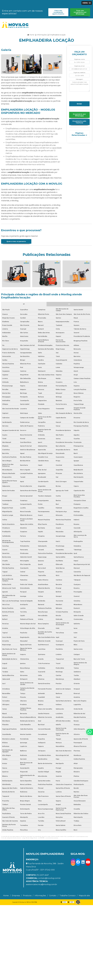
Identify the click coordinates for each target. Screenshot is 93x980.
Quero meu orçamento (16, 241)
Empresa (16, 896)
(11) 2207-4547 (37, 875)
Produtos (27, 896)
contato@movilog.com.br (43, 878)
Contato (53, 896)
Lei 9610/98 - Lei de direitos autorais (48, 838)
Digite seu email (79, 66)
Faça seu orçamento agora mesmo (58, 12)
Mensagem (79, 79)
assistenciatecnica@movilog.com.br (42, 883)
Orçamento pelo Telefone (79, 122)
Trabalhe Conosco (68, 896)
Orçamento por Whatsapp (79, 115)
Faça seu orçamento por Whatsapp (80, 12)
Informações (40, 896)
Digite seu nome (79, 59)
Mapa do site (84, 896)
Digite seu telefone (79, 73)
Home (6, 896)
